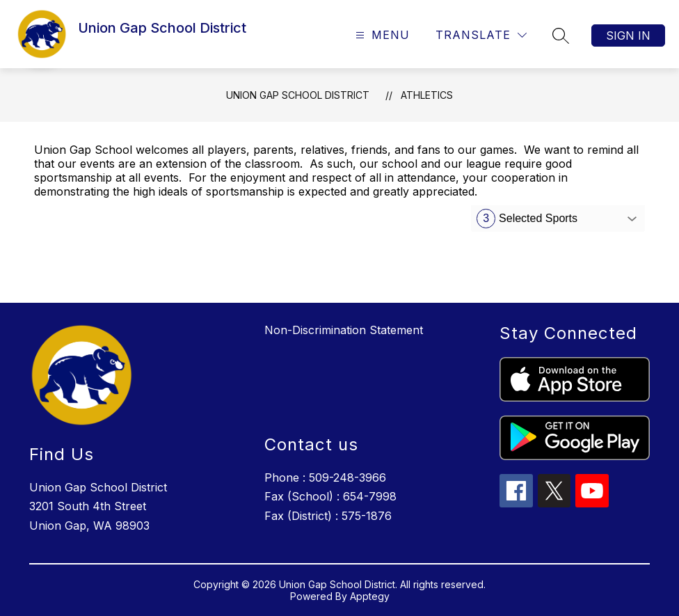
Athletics (427, 95)
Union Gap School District (298, 95)
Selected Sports (527, 219)
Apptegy (370, 596)
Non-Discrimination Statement (344, 330)
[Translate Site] (481, 35)
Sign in (628, 35)
